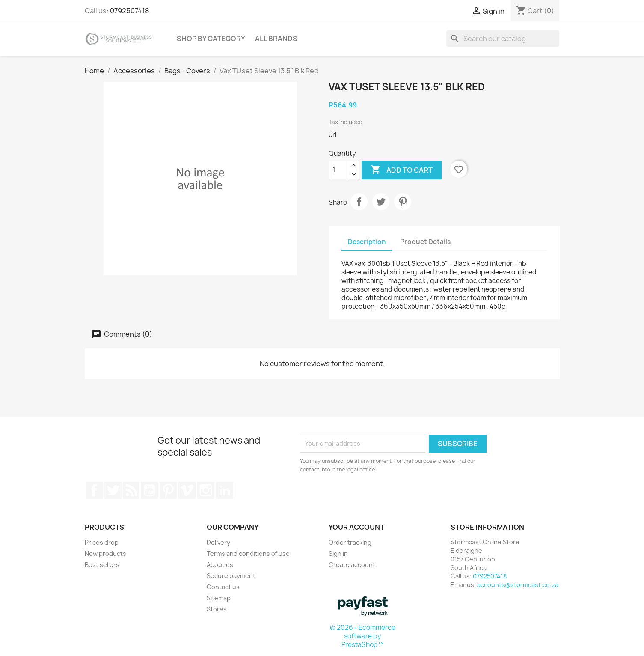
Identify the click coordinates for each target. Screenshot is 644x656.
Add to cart (402, 170)
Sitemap (219, 598)
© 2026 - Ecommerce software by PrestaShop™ (363, 636)
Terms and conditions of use (248, 553)
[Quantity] (339, 170)
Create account (352, 565)
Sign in (338, 553)
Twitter (113, 490)
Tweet (381, 202)
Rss (131, 490)
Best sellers (102, 565)
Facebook (94, 490)
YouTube (149, 490)
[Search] (503, 39)
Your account (356, 527)
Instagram (206, 490)
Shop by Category (211, 39)
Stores (217, 609)
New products (105, 553)
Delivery (218, 542)
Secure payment (231, 576)
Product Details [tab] (425, 242)
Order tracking (350, 542)
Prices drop (102, 542)
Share (359, 202)
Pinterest (403, 202)
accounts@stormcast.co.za (518, 585)
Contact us (223, 587)
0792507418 (130, 11)
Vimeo (187, 490)
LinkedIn (225, 490)
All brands (276, 39)
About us (220, 565)
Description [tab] (367, 242)
